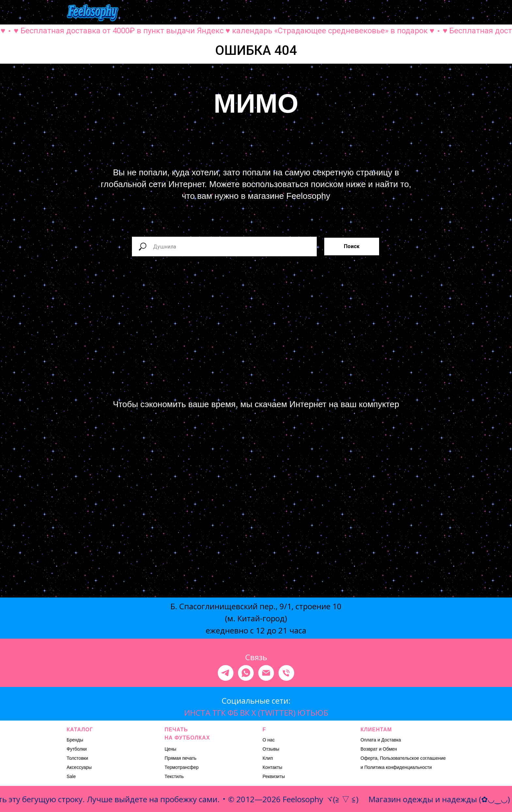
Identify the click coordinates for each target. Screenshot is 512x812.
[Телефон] (286, 673)
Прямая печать (181, 758)
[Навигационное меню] (441, 13)
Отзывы (271, 749)
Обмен (390, 749)
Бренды (75, 740)
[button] (376, 13)
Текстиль (174, 776)
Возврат (369, 749)
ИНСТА (197, 713)
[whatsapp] (246, 673)
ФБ (233, 713)
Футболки (77, 749)
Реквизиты (274, 776)
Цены (170, 749)
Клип (268, 758)
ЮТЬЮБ (313, 713)
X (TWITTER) (273, 713)
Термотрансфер (182, 767)
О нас (269, 740)
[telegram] (226, 673)
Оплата (368, 740)
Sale (71, 776)
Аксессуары (79, 767)
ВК (245, 713)
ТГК (219, 713)
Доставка (391, 740)
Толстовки (77, 758)
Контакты (272, 767)
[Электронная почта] (266, 673)
